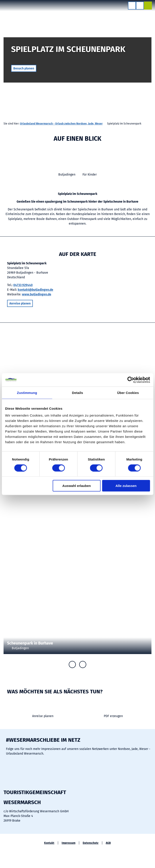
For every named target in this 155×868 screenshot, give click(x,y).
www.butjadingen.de (37, 294)
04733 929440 (23, 285)
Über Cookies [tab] (128, 392)
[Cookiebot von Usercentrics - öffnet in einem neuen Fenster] (130, 380)
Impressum (69, 843)
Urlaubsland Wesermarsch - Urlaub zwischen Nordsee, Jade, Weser (61, 124)
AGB (108, 843)
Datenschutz (91, 843)
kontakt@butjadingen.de (35, 290)
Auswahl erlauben (77, 486)
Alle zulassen (126, 486)
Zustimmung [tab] (27, 392)
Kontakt (49, 843)
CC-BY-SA (153, 79)
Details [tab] (78, 392)
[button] (24, 68)
